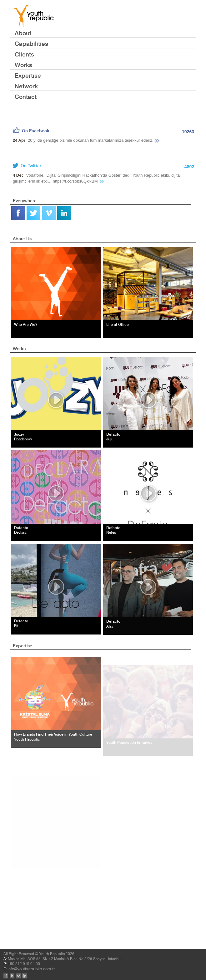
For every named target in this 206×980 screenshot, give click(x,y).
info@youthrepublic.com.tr (41, 921)
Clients (24, 54)
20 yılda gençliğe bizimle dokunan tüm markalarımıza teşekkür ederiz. (86, 140)
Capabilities (31, 44)
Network (26, 86)
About (23, 33)
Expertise (28, 75)
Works (23, 65)
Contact (26, 97)
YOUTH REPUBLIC (34, 16)
